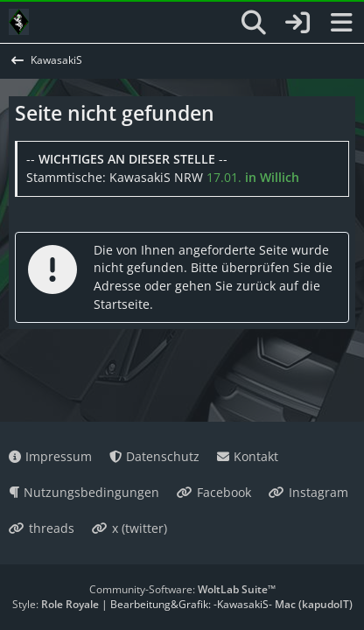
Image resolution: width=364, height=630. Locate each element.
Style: (56, 604)
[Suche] (254, 23)
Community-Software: (182, 589)
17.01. (253, 177)
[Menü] (341, 23)
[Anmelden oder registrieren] (297, 22)
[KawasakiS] (19, 22)
